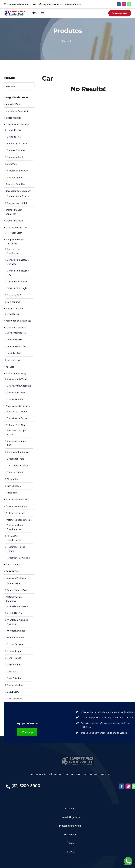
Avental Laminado (16, 631)
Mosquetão (13, 479)
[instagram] (124, 4)
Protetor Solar (14, 233)
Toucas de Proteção (16, 578)
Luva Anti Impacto (16, 333)
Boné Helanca (14, 658)
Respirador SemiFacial (19, 558)
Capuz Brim (13, 692)
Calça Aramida (14, 665)
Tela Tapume (14, 302)
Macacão (10, 367)
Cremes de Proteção (16, 227)
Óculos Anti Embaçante (19, 386)
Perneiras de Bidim (17, 411)
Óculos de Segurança (16, 373)
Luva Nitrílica (14, 360)
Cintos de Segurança (18, 452)
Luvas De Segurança (16, 327)
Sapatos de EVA (15, 177)
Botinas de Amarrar (17, 143)
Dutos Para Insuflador (18, 465)
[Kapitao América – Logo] (15, 11)
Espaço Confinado (15, 308)
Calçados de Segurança (17, 124)
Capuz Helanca (15, 699)
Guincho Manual (15, 472)
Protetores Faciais (15, 513)
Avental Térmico (15, 637)
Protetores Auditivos (16, 506)
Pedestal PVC (14, 295)
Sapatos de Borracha (18, 171)
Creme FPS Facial (14, 221)
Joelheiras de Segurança (18, 321)
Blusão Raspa (14, 651)
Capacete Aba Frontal (18, 196)
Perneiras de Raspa (17, 418)
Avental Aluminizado (17, 606)
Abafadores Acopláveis (17, 111)
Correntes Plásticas (17, 281)
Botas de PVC (14, 137)
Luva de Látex (14, 353)
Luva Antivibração (16, 346)
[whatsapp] (129, 4)
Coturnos (12, 164)
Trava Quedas (14, 486)
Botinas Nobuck (15, 157)
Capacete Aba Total (17, 203)
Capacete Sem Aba (15, 184)
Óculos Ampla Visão (17, 379)
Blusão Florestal (15, 644)
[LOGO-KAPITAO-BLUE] (78, 757)
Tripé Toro (12, 493)
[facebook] (119, 4)
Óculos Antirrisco (16, 392)
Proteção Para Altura (16, 425)
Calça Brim (12, 671)
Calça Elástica (14, 678)
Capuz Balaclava (15, 685)
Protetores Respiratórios (19, 520)
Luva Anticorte (15, 340)
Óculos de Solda (15, 399)
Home (65, 41)
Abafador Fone (13, 104)
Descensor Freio (16, 459)
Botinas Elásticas (16, 150)
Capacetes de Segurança (18, 191)
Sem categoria (13, 564)
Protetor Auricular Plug (17, 499)
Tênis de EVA (12, 571)
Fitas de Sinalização (17, 288)
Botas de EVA (14, 130)
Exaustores (13, 314)
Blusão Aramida (13, 118)
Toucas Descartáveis (18, 590)
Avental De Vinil (15, 613)
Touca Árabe (13, 583)
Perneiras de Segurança (18, 406)
